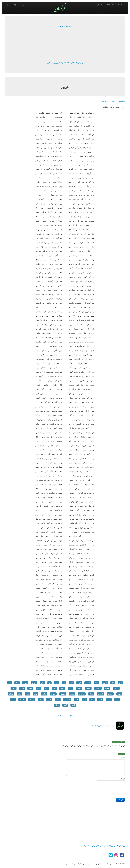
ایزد (71, 683)
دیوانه (62, 688)
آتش (120, 683)
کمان (58, 700)
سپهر (119, 694)
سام (39, 688)
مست (72, 694)
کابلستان (67, 700)
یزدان (57, 705)
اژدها (79, 683)
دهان (70, 688)
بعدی (60, 715)
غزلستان (121, 4)
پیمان (117, 700)
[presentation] (105, 790)
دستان (79, 688)
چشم (100, 700)
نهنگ (36, 694)
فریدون (100, 694)
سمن (22, 688)
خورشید (98, 688)
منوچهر (63, 694)
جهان (25, 683)
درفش (88, 688)
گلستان (22, 700)
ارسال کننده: (120, 778)
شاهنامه (105, 101)
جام (42, 683)
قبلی (70, 715)
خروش (116, 688)
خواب (107, 688)
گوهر (73, 705)
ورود (8, 4)
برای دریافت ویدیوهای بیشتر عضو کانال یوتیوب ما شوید (104, 846)
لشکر (91, 694)
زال (54, 688)
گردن (41, 700)
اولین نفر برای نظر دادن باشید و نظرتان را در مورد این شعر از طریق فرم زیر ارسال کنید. (91, 746)
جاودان (34, 683)
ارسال (120, 800)
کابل (77, 700)
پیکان (109, 700)
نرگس (44, 694)
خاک (17, 683)
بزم (64, 683)
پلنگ (20, 694)
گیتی (65, 705)
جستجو (100, 4)
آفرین (105, 683)
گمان (13, 700)
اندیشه (88, 683)
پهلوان (11, 694)
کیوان (49, 700)
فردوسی (113, 101)
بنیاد (57, 683)
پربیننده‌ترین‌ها (19, 4)
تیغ (49, 683)
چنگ (92, 700)
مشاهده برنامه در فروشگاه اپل (103, 726)
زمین (47, 688)
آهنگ (96, 683)
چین (84, 700)
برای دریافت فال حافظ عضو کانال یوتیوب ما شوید (65, 63)
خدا (10, 683)
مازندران (82, 694)
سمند (14, 688)
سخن (30, 688)
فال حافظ (110, 4)
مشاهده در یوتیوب (65, 26)
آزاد (113, 683)
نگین (27, 694)
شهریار (110, 694)
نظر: (123, 758)
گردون (32, 700)
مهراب (53, 694)
